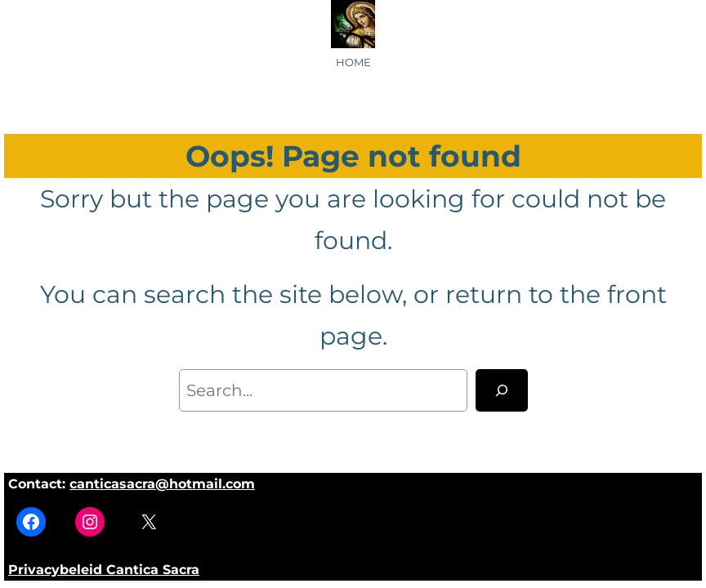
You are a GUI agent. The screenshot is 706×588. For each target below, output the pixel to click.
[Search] (502, 390)
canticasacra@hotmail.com (162, 484)
